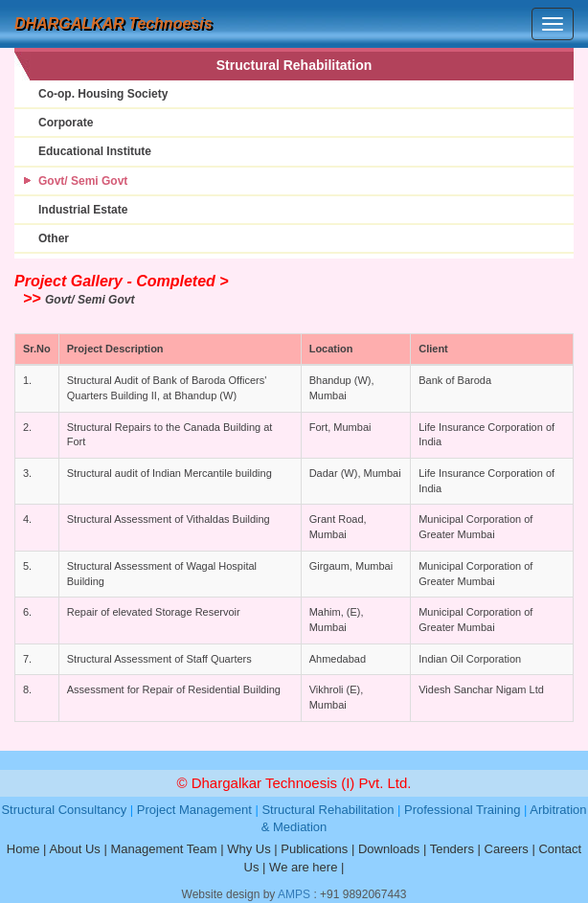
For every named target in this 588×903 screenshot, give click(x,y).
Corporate (66, 123)
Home (23, 849)
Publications (314, 849)
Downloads (389, 849)
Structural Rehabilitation (328, 810)
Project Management (194, 810)
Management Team (163, 849)
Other (54, 238)
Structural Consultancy (64, 810)
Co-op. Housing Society (103, 94)
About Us (74, 849)
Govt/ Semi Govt (83, 181)
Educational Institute (95, 151)
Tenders (452, 849)
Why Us (249, 849)
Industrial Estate (83, 210)
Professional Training (462, 810)
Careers (507, 849)
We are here (303, 867)
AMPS (294, 894)
